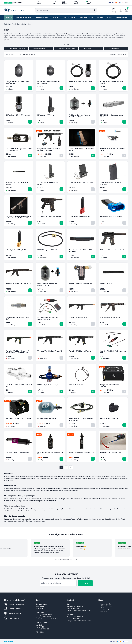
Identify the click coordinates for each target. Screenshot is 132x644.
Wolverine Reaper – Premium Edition (18, 452)
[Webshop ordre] (30, 55)
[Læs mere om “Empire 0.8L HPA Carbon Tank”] (61, 425)
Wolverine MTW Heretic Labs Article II (112, 250)
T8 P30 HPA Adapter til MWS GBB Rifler (81, 183)
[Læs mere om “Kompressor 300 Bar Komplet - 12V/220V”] (124, 391)
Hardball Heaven (121, 17)
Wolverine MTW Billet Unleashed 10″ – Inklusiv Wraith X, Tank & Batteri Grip (18, 352)
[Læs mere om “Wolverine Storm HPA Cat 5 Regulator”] (93, 290)
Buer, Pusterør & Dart (87, 17)
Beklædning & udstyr (42, 17)
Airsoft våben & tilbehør (24, 17)
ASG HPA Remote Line (76, 385)
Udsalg (110, 17)
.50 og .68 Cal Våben (69, 17)
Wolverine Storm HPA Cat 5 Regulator (81, 284)
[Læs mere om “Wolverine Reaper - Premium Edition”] (30, 459)
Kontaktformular (105, 610)
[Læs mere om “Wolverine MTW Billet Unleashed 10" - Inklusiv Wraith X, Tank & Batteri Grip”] (30, 358)
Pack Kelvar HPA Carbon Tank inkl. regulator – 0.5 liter (48, 285)
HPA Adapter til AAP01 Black (46, 115)
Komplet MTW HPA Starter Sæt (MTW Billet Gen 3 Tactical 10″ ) (49, 150)
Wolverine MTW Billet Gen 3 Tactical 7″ (81, 351)
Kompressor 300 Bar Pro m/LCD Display (19, 418)
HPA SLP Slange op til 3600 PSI (47, 250)
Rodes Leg (9, 17)
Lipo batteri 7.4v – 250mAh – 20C (111, 452)
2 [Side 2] (66, 467)
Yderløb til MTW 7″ (106, 284)
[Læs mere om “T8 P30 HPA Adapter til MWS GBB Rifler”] (93, 189)
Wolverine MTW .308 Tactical (78, 317)
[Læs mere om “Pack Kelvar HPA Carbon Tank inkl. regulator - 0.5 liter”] (61, 290)
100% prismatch (64, 3)
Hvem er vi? (103, 612)
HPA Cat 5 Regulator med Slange (48, 385)
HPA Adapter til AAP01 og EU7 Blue (111, 216)
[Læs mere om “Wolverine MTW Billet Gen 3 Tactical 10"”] (61, 358)
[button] (30, 88)
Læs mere (66, 44)
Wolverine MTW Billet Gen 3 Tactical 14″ (18, 284)
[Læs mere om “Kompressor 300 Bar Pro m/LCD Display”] (30, 425)
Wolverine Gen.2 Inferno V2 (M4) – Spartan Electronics (48, 318)
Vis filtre (10, 55)
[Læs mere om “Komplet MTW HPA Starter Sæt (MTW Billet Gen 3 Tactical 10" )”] (61, 155)
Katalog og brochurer (106, 606)
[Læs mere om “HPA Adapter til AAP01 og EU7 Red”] (93, 223)
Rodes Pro (7, 24)
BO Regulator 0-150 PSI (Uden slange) (18, 115)
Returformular (104, 608)
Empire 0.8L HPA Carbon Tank (47, 418)
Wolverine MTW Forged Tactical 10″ (112, 317)
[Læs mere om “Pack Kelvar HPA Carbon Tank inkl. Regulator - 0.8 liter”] (93, 122)
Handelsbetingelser (106, 604)
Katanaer (100, 17)
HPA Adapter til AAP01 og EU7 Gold (17, 250)
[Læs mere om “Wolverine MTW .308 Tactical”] (93, 324)
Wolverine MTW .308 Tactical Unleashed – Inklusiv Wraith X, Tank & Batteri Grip (19, 217)
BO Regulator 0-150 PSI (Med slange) (81, 81)
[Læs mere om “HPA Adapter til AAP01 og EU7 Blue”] (124, 223)
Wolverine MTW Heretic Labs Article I (49, 216)
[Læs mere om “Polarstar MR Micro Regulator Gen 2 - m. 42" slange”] (93, 425)
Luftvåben (56, 17)
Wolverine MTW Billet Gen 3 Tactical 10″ (50, 351)
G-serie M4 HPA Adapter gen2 (110, 418)
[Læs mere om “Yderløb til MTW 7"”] (124, 290)
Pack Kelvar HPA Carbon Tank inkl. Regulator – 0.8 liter (80, 116)
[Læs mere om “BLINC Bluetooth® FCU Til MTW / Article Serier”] (124, 155)
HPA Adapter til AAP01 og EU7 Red (80, 216)
